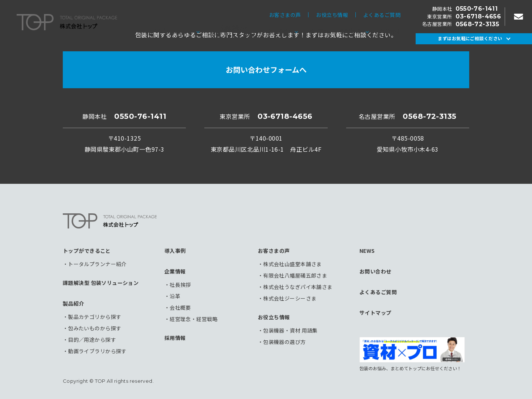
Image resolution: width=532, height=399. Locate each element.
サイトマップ (376, 313)
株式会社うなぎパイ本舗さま (298, 287)
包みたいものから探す (95, 328)
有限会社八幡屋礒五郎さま (295, 275)
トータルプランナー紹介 (97, 264)
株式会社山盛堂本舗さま (292, 264)
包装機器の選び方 (284, 342)
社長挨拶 (180, 285)
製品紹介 (279, 31)
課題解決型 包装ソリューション (101, 283)
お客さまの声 (285, 15)
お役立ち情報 (332, 15)
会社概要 (180, 307)
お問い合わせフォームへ (266, 70)
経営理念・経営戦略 (194, 319)
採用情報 (390, 31)
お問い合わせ (376, 271)
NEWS (367, 251)
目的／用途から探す (92, 340)
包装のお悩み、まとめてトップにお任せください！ (412, 354)
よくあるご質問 (382, 15)
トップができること (168, 31)
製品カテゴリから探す (95, 317)
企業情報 (351, 31)
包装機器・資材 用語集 (290, 330)
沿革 (175, 296)
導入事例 (318, 31)
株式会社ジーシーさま (290, 298)
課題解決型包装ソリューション (234, 31)
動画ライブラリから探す (97, 351)
